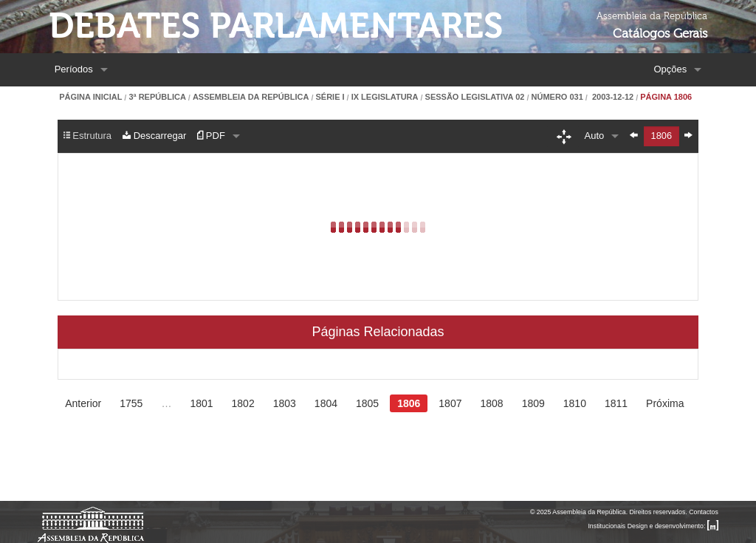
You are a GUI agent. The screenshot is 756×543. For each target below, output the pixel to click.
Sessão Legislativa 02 (475, 97)
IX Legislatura (385, 97)
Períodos (74, 69)
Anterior (83, 403)
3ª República (157, 97)
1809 (533, 403)
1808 (491, 403)
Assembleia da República (251, 97)
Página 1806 (666, 97)
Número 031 (557, 97)
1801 (201, 403)
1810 (575, 403)
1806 (409, 403)
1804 (326, 403)
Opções (670, 69)
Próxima (665, 403)
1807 (450, 403)
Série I (330, 97)
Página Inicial (90, 97)
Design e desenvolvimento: (673, 526)
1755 (131, 403)
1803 (285, 403)
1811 (616, 403)
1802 (243, 403)
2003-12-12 (612, 97)
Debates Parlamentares (276, 26)
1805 (367, 403)
